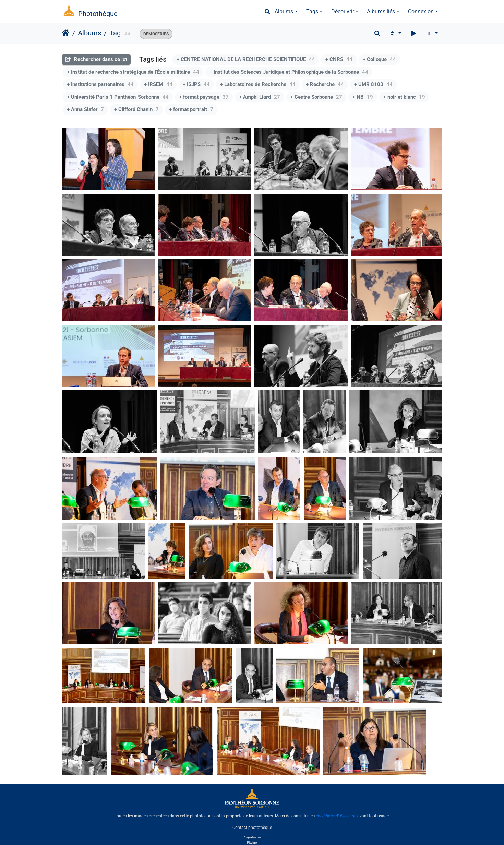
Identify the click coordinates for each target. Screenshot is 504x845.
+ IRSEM (158, 84)
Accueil (66, 33)
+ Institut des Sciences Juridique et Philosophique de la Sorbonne (289, 72)
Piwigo (252, 842)
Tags (312, 11)
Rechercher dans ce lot (96, 59)
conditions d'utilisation (336, 816)
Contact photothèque (252, 828)
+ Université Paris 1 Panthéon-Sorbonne (118, 97)
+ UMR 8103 (373, 84)
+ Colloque (379, 59)
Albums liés (381, 11)
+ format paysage (204, 97)
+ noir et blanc (404, 97)
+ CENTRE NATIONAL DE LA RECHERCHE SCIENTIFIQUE (246, 59)
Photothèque (98, 14)
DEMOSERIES (156, 34)
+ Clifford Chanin (136, 109)
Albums (284, 11)
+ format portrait (191, 109)
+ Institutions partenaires (100, 84)
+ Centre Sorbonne (316, 97)
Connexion (421, 11)
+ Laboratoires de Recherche (258, 84)
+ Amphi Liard (260, 97)
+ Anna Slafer (85, 109)
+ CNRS (339, 59)
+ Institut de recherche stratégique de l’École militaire (133, 72)
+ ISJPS (196, 84)
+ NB (363, 97)
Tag (115, 33)
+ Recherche (325, 84)
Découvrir (343, 11)
